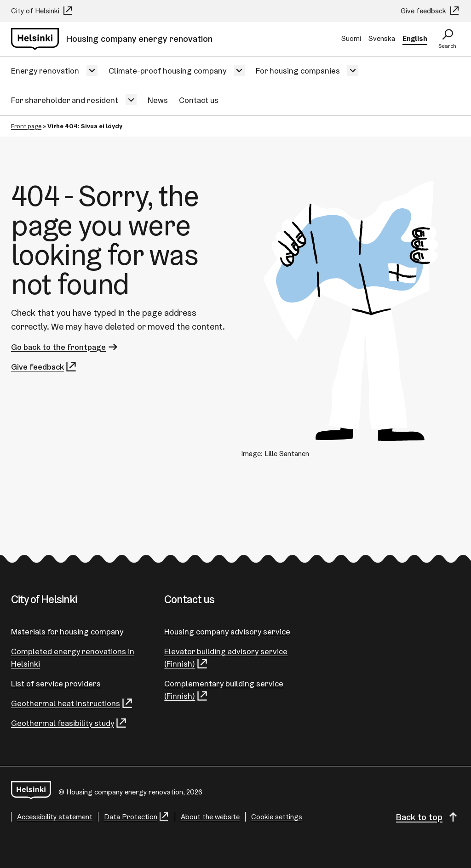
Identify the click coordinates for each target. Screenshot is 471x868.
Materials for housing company (67, 631)
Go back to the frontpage (65, 347)
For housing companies (298, 71)
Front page (26, 126)
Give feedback (430, 11)
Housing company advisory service (227, 631)
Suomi (351, 38)
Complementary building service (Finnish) (224, 690)
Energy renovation (45, 71)
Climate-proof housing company (167, 71)
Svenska (382, 38)
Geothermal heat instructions (72, 703)
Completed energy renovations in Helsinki (73, 657)
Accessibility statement (55, 817)
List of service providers (56, 683)
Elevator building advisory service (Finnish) (226, 658)
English (415, 38)
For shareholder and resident (65, 100)
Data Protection (137, 817)
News (158, 100)
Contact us (199, 100)
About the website (210, 817)
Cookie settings (277, 817)
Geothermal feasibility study (69, 723)
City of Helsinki (42, 11)
